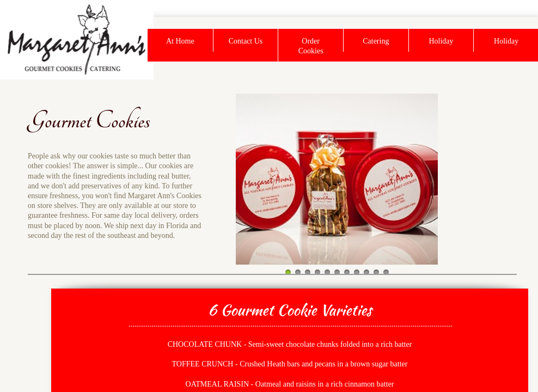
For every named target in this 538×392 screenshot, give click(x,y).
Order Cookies (311, 46)
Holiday (441, 41)
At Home (180, 41)
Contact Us (246, 41)
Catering (376, 41)
